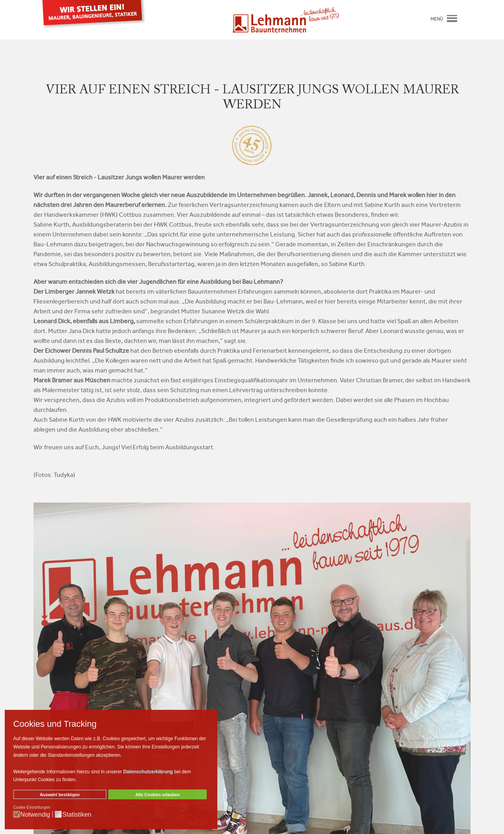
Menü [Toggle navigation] (444, 19)
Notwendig (35, 815)
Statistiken (77, 815)
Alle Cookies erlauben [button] (158, 795)
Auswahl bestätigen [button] (60, 795)
